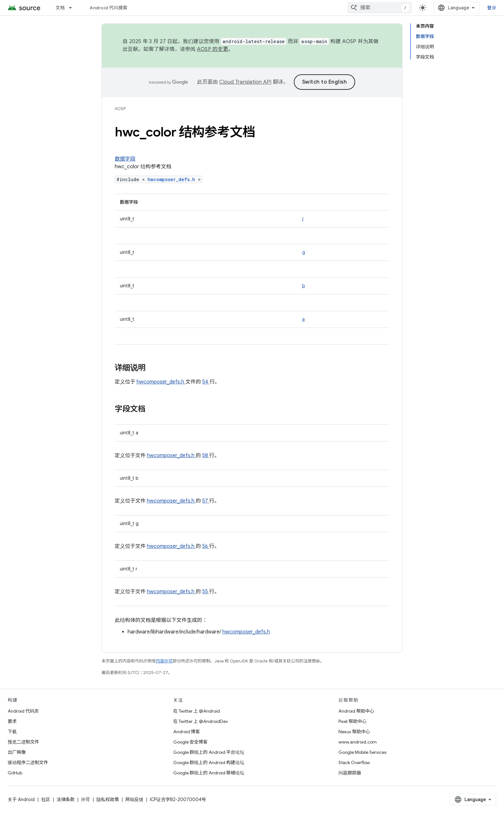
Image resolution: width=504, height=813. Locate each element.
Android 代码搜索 (108, 8)
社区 (46, 799)
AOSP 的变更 (213, 49)
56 (206, 546)
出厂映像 (17, 752)
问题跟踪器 (350, 773)
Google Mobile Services (362, 752)
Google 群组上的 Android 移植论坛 (209, 773)
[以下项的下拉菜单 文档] (73, 8)
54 (206, 382)
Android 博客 (187, 732)
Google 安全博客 (190, 742)
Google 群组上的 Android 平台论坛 (209, 752)
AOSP (120, 109)
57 (206, 501)
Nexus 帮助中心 (354, 732)
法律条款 (66, 799)
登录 (492, 8)
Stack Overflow (354, 762)
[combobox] (380, 8)
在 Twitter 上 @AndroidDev (201, 721)
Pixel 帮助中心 (352, 721)
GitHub (15, 773)
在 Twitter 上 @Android (197, 711)
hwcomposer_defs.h (173, 179)
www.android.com (358, 742)
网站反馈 (134, 799)
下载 (12, 732)
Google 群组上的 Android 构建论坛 (209, 762)
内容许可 (164, 661)
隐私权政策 (108, 799)
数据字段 (125, 159)
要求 (12, 721)
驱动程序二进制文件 (28, 762)
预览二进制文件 (23, 742)
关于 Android (21, 799)
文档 (60, 8)
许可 (85, 799)
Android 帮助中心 (356, 711)
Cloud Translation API (245, 82)
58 (206, 456)
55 (206, 592)
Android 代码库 (23, 711)
